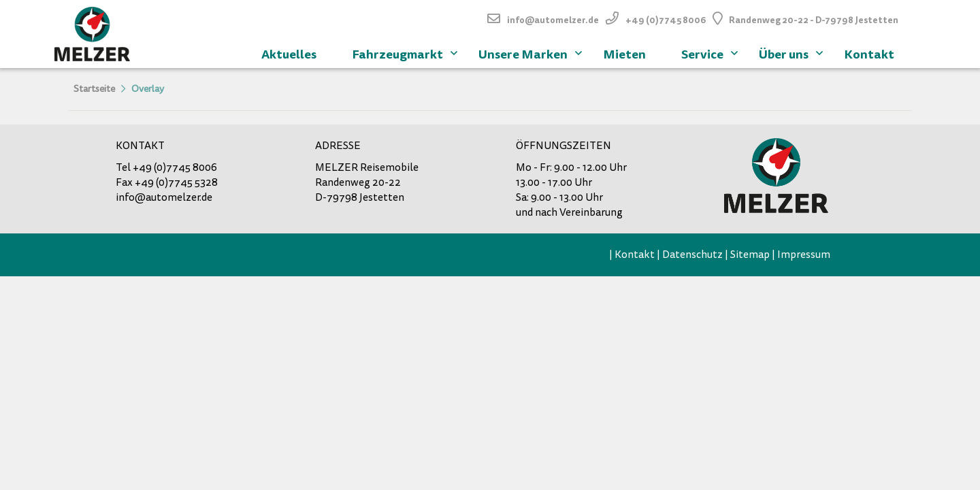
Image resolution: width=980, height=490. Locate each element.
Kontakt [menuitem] (869, 54)
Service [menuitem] (711, 53)
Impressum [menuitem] (804, 255)
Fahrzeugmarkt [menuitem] (406, 53)
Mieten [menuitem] (624, 54)
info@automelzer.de (553, 20)
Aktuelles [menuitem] (289, 54)
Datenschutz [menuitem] (692, 255)
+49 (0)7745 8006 (666, 20)
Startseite (94, 88)
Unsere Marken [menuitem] (532, 53)
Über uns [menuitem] (793, 53)
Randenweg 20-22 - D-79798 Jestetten (814, 20)
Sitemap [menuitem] (750, 255)
